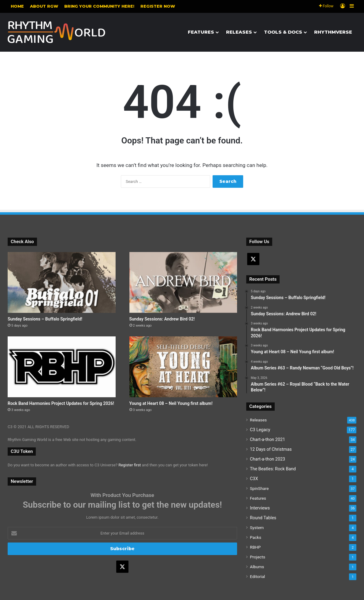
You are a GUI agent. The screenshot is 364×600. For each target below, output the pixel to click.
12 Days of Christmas (271, 449)
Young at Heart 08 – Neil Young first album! (171, 403)
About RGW (44, 6)
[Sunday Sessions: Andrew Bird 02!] (183, 282)
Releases (239, 32)
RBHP (255, 547)
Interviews (260, 508)
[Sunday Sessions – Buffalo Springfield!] (62, 282)
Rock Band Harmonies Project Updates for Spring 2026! (61, 403)
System (257, 528)
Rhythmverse (333, 32)
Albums (257, 567)
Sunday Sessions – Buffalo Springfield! (45, 319)
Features (201, 32)
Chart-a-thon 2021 (267, 439)
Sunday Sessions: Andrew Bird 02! (162, 319)
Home (17, 6)
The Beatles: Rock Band (273, 469)
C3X (254, 479)
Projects (258, 557)
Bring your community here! (99, 6)
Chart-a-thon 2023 (267, 459)
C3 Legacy (260, 430)
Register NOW (158, 6)
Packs (256, 537)
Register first (130, 465)
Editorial (257, 576)
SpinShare (259, 488)
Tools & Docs (283, 32)
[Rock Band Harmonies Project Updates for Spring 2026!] (62, 367)
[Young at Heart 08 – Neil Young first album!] (183, 367)
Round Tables (263, 518)
